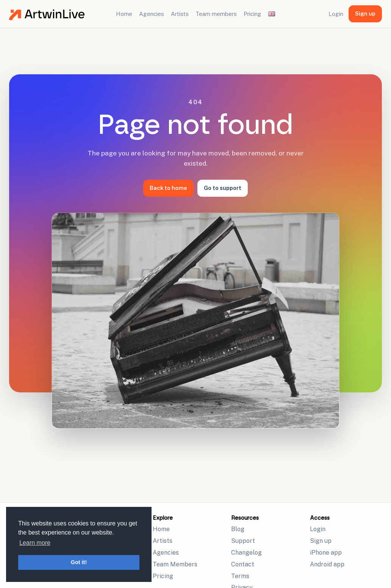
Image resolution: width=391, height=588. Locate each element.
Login (336, 14)
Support (243, 541)
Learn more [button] (35, 543)
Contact (243, 564)
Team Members (175, 564)
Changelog (246, 553)
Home (124, 14)
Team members (216, 14)
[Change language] (272, 14)
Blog (238, 529)
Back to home (168, 188)
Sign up (365, 13)
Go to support (223, 188)
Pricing (253, 14)
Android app (327, 564)
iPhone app (326, 553)
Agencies (152, 14)
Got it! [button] (79, 562)
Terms (240, 576)
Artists (180, 14)
